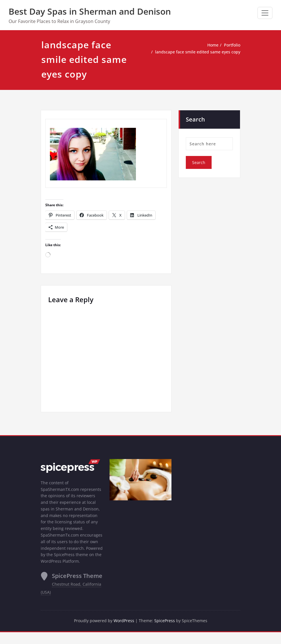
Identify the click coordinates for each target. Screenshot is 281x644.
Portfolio (232, 45)
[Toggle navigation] (265, 13)
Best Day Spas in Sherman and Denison (90, 11)
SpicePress (166, 633)
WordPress (124, 633)
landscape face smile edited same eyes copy (195, 52)
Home (211, 45)
